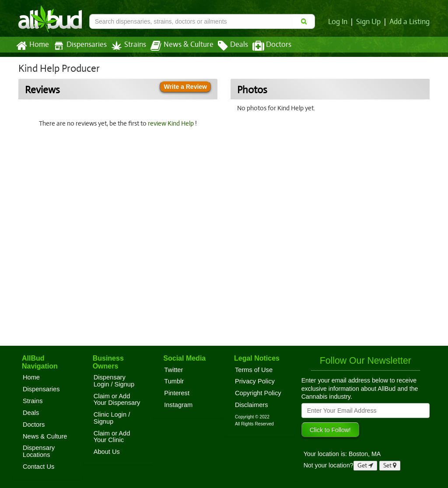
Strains (126, 46)
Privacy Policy (255, 381)
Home (32, 46)
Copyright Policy (258, 393)
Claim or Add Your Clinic (112, 437)
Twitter (173, 370)
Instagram (178, 405)
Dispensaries (78, 46)
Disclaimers (252, 405)
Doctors (264, 46)
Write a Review (185, 87)
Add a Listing (410, 22)
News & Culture (177, 46)
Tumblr (174, 381)
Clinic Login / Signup (112, 418)
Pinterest (177, 393)
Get (365, 465)
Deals (226, 46)
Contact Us (38, 467)
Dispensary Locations (39, 451)
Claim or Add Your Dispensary (117, 400)
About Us (107, 452)
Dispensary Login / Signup (114, 381)
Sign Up (370, 22)
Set (390, 465)
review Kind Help (172, 123)
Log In (339, 22)
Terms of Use (254, 370)
